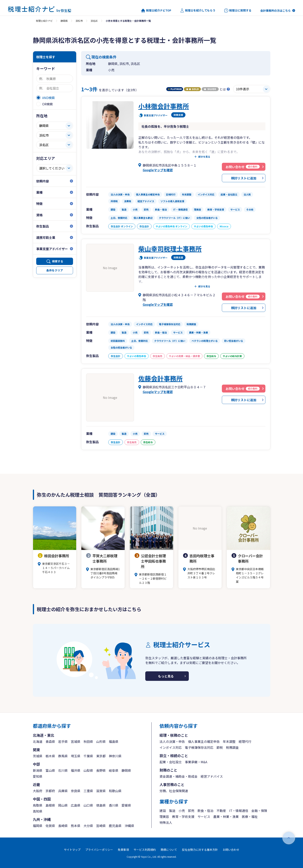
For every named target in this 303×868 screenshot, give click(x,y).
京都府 (50, 791)
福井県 (76, 770)
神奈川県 (115, 756)
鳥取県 (38, 805)
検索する (58, 261)
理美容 (164, 817)
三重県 (88, 791)
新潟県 (38, 770)
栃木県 (50, 756)
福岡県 (38, 826)
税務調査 (232, 747)
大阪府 (38, 791)
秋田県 (88, 741)
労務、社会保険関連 (174, 791)
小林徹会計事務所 (164, 106)
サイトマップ (72, 850)
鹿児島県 (115, 826)
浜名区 (94, 21)
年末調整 (229, 741)
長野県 (101, 770)
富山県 (50, 770)
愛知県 (38, 776)
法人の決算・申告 (172, 741)
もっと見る (166, 676)
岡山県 (63, 805)
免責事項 (123, 850)
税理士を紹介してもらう (198, 10)
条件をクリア (55, 270)
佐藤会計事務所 (161, 378)
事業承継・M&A (196, 762)
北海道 (38, 741)
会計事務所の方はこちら (275, 10)
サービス (204, 817)
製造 (172, 811)
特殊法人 (166, 822)
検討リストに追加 (244, 178)
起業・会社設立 (171, 762)
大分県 (88, 826)
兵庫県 (63, 791)
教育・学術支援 (183, 817)
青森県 (50, 741)
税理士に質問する (238, 10)
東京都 (101, 756)
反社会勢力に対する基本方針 (200, 850)
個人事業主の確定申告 (204, 741)
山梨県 (88, 770)
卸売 (191, 811)
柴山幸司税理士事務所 (170, 249)
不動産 (221, 811)
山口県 (88, 805)
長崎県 (63, 826)
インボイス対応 (171, 747)
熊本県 (76, 826)
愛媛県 (126, 805)
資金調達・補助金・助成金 (179, 776)
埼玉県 (76, 756)
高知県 (38, 811)
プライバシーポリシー (99, 850)
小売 (182, 811)
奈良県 (76, 791)
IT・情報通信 (239, 811)
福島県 (114, 741)
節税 (220, 747)
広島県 (76, 805)
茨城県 (38, 756)
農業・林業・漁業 (226, 817)
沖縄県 (129, 826)
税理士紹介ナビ (44, 21)
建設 (163, 811)
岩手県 (63, 741)
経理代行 (245, 741)
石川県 (63, 770)
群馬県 (63, 756)
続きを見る (204, 157)
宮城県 (76, 741)
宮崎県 (101, 826)
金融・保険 (259, 811)
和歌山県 (115, 791)
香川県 (114, 805)
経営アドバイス (212, 776)
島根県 (50, 805)
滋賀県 (101, 791)
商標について (169, 850)
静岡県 (64, 21)
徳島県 (101, 805)
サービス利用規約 (145, 850)
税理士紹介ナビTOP (156, 10)
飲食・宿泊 (205, 811)
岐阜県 (114, 770)
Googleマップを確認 (158, 170)
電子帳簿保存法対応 (199, 747)
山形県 (101, 741)
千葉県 (88, 756)
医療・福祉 (250, 817)
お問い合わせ (231, 850)
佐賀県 (50, 826)
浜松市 (79, 21)
